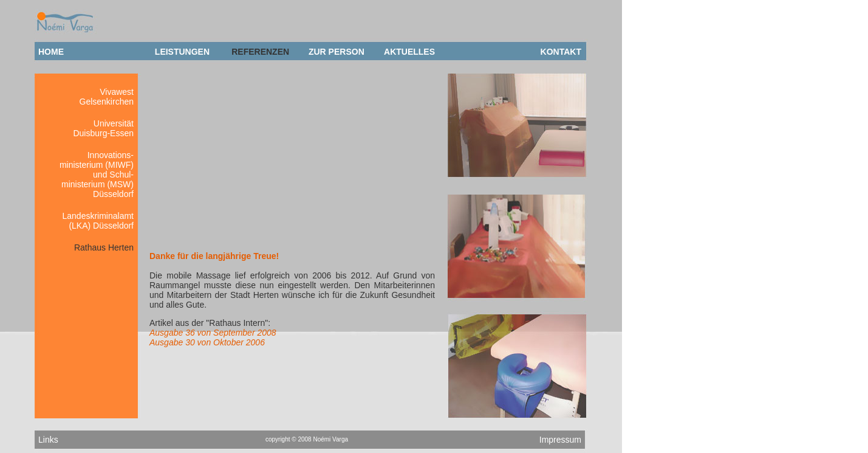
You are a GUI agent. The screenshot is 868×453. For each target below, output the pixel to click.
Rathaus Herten (104, 247)
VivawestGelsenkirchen (107, 97)
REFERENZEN (260, 52)
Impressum (560, 440)
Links (48, 440)
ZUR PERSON (337, 52)
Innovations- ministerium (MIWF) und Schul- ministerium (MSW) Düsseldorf (97, 175)
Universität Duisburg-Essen (103, 128)
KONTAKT (561, 52)
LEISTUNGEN (182, 52)
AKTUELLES (409, 52)
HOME (51, 52)
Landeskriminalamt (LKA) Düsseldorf (98, 221)
